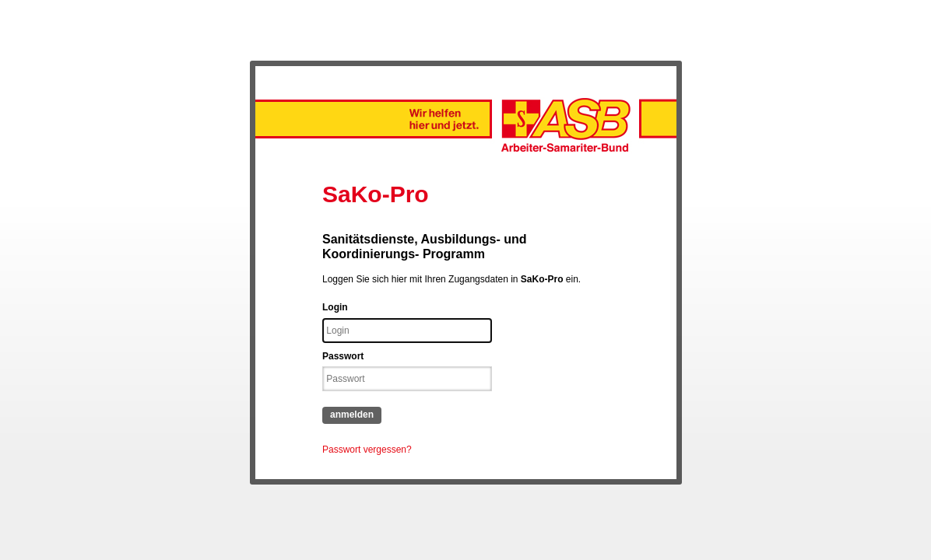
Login (335, 307)
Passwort (343, 356)
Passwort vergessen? (367, 450)
